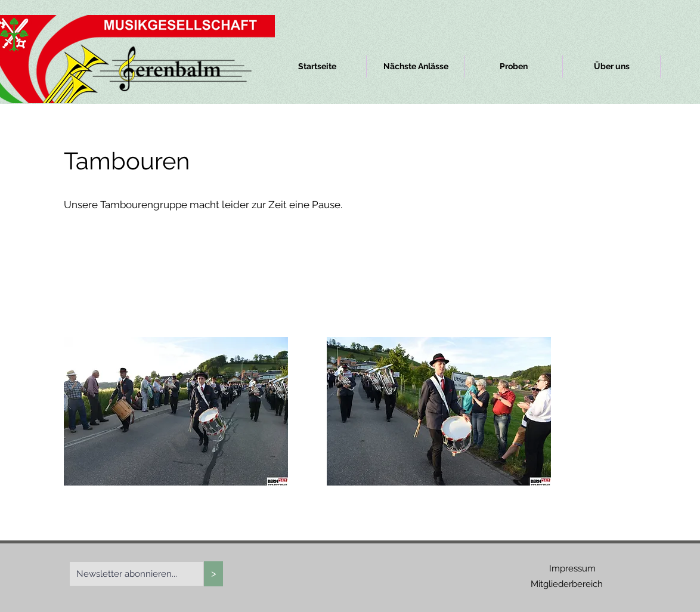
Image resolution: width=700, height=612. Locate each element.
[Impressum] (572, 569)
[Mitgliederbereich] (566, 584)
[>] (213, 574)
